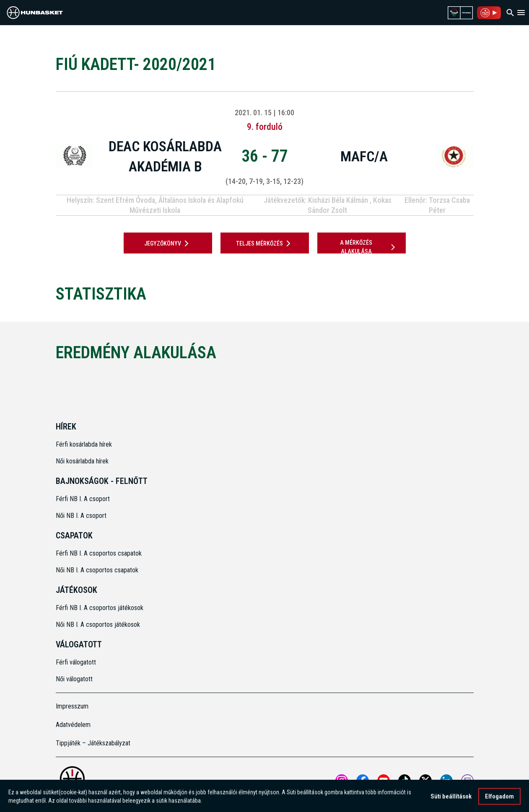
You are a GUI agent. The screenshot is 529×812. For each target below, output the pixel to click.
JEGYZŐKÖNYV (168, 243)
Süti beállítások (451, 799)
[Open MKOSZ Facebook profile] (363, 781)
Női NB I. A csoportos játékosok (98, 625)
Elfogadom (499, 799)
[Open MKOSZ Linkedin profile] (446, 781)
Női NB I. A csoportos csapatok (98, 570)
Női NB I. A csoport (81, 516)
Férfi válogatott (76, 662)
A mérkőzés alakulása (369, 247)
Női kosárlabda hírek (82, 461)
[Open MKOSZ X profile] (425, 781)
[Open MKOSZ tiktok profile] (405, 781)
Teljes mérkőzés (265, 243)
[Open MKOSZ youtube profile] (384, 781)
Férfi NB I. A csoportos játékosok (100, 608)
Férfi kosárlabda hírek (84, 444)
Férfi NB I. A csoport (83, 499)
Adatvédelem (73, 725)
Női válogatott (74, 679)
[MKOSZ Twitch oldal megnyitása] (467, 781)
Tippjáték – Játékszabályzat (93, 743)
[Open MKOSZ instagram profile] (342, 781)
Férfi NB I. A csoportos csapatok (100, 553)
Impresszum (72, 706)
